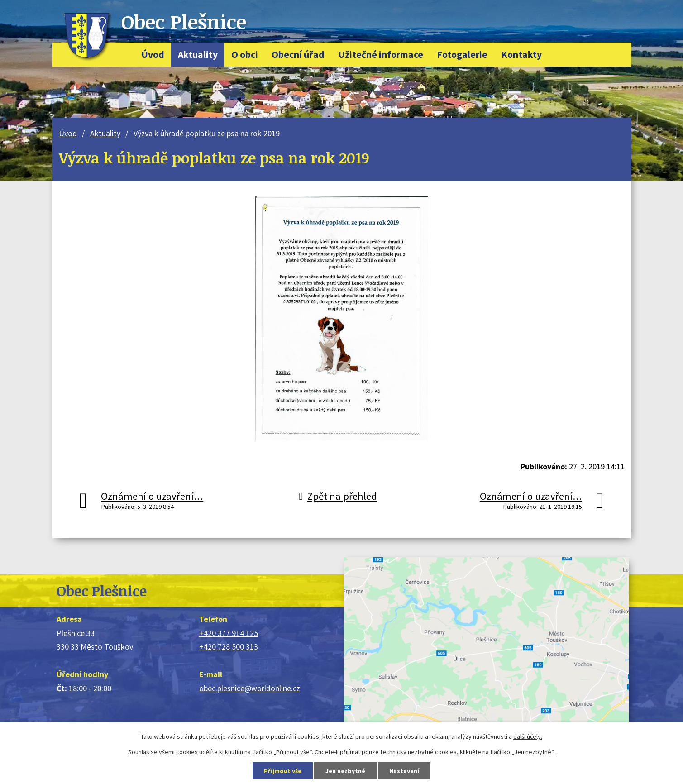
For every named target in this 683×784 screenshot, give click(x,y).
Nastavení (404, 771)
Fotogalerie (462, 55)
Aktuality (198, 55)
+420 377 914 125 (229, 633)
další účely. (528, 736)
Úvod (153, 55)
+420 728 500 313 (229, 647)
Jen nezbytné (345, 771)
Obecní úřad (298, 55)
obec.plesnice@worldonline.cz (250, 688)
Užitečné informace (381, 55)
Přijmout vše (283, 771)
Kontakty (521, 55)
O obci (245, 55)
